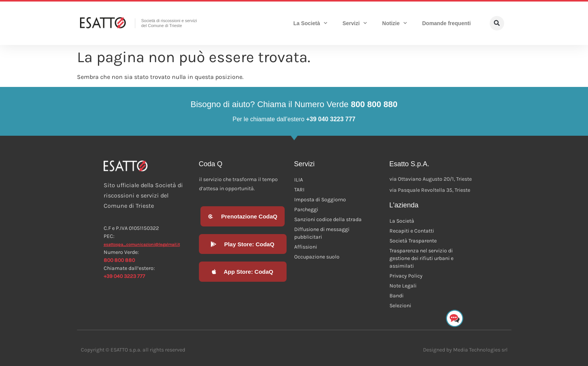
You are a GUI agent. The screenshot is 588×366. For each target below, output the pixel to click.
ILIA (299, 180)
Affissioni (306, 247)
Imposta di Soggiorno (320, 200)
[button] (497, 23)
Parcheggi (306, 209)
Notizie (395, 23)
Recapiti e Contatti (412, 231)
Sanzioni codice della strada (328, 219)
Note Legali (403, 286)
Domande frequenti (447, 23)
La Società (310, 23)
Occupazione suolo (317, 257)
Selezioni (400, 306)
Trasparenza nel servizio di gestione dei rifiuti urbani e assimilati (421, 258)
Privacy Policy (406, 276)
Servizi (355, 23)
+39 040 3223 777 (124, 276)
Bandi (397, 296)
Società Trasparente (413, 241)
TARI (299, 190)
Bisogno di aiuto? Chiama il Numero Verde (294, 104)
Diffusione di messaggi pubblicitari (322, 233)
